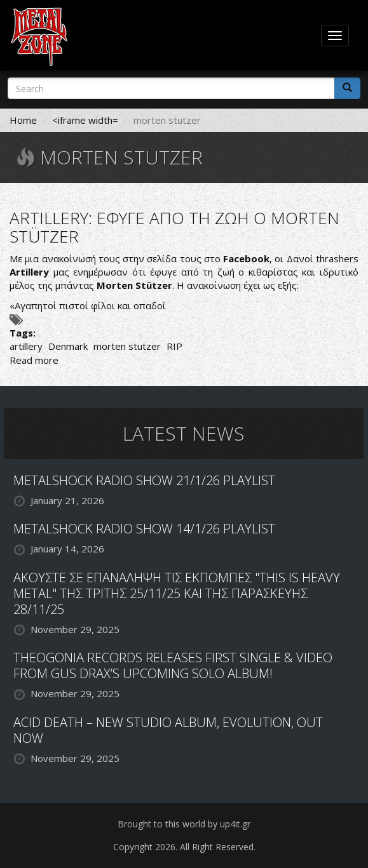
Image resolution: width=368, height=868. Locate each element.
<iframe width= (85, 120)
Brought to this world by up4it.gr (184, 824)
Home (23, 120)
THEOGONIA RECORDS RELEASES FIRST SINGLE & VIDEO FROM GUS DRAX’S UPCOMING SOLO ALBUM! (173, 665)
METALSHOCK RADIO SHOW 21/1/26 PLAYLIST (144, 480)
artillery (26, 346)
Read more (34, 360)
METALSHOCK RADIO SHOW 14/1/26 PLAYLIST (144, 529)
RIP (174, 346)
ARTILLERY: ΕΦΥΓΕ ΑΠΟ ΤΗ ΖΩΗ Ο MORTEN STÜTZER (174, 227)
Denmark (68, 346)
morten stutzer (127, 346)
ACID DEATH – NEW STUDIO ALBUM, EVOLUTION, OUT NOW (168, 730)
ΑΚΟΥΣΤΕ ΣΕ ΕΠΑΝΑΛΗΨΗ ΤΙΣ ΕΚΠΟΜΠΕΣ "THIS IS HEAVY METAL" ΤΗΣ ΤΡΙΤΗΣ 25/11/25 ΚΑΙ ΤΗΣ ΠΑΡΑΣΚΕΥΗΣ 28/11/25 (177, 593)
